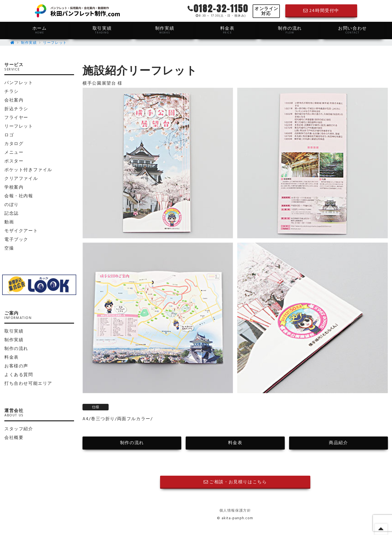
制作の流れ (290, 30)
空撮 (9, 248)
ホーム (39, 30)
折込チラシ (16, 109)
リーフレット (55, 43)
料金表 (227, 30)
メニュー (14, 153)
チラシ (12, 92)
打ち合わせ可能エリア (28, 384)
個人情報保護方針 (235, 511)
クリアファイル (21, 179)
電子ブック (16, 240)
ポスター (14, 161)
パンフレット (19, 83)
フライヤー (16, 118)
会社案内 (14, 100)
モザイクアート (21, 231)
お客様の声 (16, 366)
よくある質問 (19, 375)
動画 (9, 222)
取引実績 (102, 30)
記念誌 (12, 214)
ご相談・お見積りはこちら (235, 482)
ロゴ (9, 135)
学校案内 (14, 187)
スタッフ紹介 (19, 429)
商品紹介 (338, 443)
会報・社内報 (19, 196)
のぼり (12, 205)
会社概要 (14, 438)
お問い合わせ (353, 30)
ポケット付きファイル (28, 170)
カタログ (14, 144)
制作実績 (165, 30)
